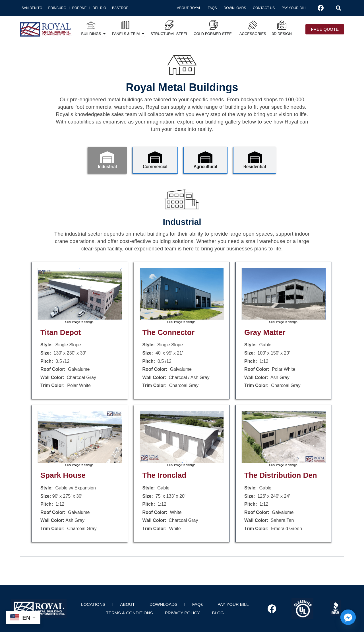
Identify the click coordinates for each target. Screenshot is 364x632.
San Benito (32, 8)
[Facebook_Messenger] (348, 617)
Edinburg (57, 8)
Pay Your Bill (294, 8)
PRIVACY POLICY (183, 613)
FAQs (212, 8)
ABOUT (127, 604)
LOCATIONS (93, 604)
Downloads (235, 8)
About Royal (189, 8)
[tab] (107, 160)
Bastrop (120, 8)
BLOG (218, 613)
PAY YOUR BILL (233, 604)
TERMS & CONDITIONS (130, 613)
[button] (338, 8)
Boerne (79, 8)
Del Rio (100, 8)
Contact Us (264, 8)
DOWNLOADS (164, 604)
